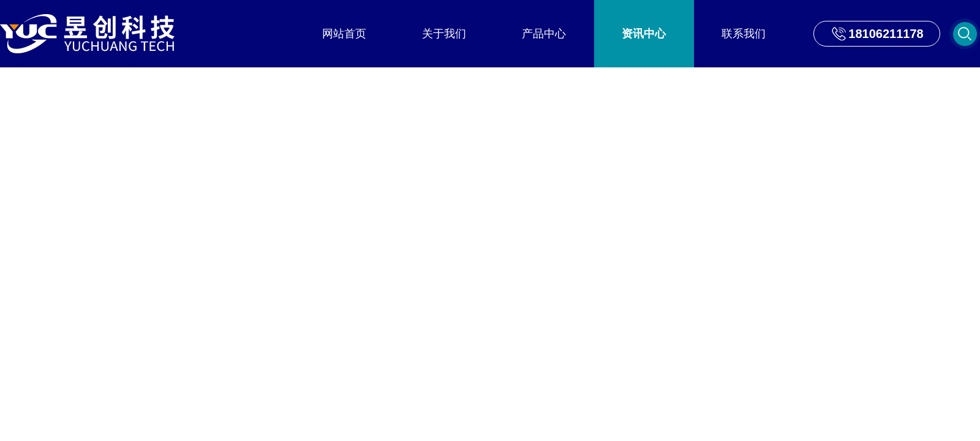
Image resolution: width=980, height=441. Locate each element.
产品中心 (544, 34)
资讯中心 (644, 34)
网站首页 (344, 34)
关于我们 (444, 34)
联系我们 (744, 34)
